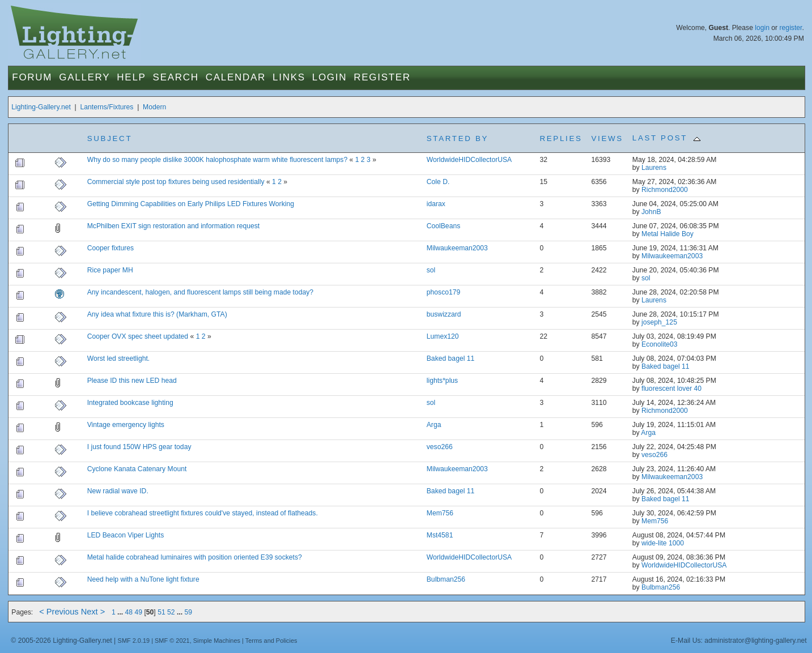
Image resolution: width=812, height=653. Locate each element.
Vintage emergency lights (126, 425)
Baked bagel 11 (451, 358)
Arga (434, 425)
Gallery (84, 77)
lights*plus (442, 381)
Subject (110, 138)
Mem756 (440, 513)
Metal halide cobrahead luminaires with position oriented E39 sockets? (195, 557)
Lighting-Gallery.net (41, 107)
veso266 (440, 447)
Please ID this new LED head (132, 381)
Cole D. (438, 182)
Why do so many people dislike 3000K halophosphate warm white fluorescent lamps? (218, 160)
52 (171, 612)
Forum (32, 77)
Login (330, 77)
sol (431, 270)
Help (131, 77)
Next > (93, 612)
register (791, 28)
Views (607, 138)
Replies (561, 138)
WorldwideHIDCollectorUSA (469, 160)
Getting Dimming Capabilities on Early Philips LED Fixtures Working (191, 204)
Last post (666, 138)
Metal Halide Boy (668, 234)
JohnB (651, 212)
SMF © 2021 (172, 641)
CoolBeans (443, 226)
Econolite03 (660, 344)
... (121, 612)
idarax (436, 204)
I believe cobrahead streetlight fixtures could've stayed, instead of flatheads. (203, 513)
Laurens (654, 168)
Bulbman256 (446, 579)
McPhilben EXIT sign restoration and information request (174, 226)
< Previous (59, 612)
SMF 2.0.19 (134, 641)
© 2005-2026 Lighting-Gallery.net (61, 641)
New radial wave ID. (118, 491)
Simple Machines (217, 641)
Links (289, 77)
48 (129, 612)
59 (188, 612)
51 (161, 612)
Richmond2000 (665, 190)
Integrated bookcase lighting (130, 403)
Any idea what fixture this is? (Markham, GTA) (157, 314)
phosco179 (443, 292)
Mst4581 (440, 535)
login (762, 28)
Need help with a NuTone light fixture (143, 579)
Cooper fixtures (110, 248)
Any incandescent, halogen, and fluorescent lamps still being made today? (200, 292)
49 (139, 612)
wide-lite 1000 (663, 543)
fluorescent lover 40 (671, 389)
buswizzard (444, 314)
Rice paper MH (110, 270)
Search (176, 77)
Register (382, 77)
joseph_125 (659, 322)
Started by (458, 138)
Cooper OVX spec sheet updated (138, 336)
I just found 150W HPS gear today (139, 447)
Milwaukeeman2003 (457, 248)
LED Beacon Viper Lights (126, 535)
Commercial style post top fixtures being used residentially (177, 182)
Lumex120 (443, 336)
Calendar (236, 77)
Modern (154, 107)
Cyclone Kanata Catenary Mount (137, 469)
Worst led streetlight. (119, 358)
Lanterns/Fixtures (107, 107)
